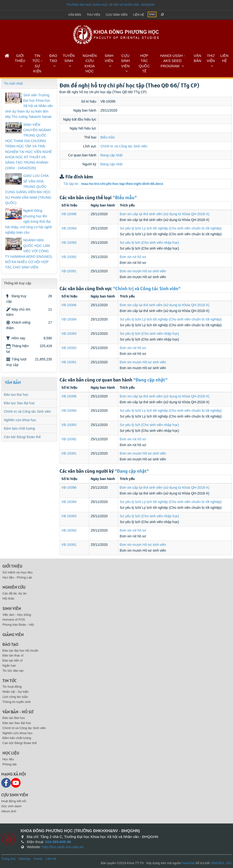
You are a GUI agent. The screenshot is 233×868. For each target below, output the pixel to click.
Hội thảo (8, 598)
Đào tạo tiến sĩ (12, 660)
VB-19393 (69, 243)
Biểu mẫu (108, 137)
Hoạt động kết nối (14, 801)
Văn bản (75, 15)
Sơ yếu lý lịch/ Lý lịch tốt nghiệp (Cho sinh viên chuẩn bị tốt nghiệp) (171, 228)
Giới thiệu (12, 566)
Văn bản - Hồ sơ (18, 712)
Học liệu (11, 753)
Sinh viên (12, 608)
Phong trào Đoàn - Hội (18, 625)
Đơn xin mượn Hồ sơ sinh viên (143, 271)
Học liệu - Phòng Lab (17, 577)
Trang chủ (8, 859)
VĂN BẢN (198, 58)
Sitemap (24, 859)
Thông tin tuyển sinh (17, 702)
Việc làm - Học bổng (17, 615)
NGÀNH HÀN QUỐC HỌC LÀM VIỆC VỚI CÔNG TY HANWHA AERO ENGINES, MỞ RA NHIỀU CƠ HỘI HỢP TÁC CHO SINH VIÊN (29, 254)
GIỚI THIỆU (20, 58)
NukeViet (189, 863)
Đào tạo (10, 644)
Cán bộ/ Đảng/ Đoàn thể (22, 437)
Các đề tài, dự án (15, 593)
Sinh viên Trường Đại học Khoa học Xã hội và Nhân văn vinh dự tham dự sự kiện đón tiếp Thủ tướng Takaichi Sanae (29, 106)
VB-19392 (69, 257)
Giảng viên (13, 635)
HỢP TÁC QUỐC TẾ (144, 63)
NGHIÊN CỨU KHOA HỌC (90, 63)
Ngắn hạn (9, 666)
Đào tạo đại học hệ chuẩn (20, 651)
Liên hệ (139, 15)
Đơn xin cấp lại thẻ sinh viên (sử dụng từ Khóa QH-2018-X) (165, 214)
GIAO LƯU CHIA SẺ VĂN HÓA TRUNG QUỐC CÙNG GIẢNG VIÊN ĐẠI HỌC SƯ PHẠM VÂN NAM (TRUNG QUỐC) (28, 189)
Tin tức (9, 681)
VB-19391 (69, 271)
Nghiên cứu (14, 587)
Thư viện (93, 15)
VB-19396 (69, 214)
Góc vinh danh (11, 806)
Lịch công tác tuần (15, 697)
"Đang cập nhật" (150, 380)
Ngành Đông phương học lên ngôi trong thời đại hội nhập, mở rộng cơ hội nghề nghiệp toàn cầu (28, 221)
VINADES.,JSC (221, 863)
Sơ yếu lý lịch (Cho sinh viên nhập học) (150, 243)
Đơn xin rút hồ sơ (133, 257)
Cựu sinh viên (117, 15)
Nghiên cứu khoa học (20, 420)
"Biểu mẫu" (125, 198)
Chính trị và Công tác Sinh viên (124, 146)
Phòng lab (10, 764)
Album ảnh (9, 811)
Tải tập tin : (113, 184)
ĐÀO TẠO (53, 58)
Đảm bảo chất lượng (19, 428)
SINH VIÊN (109, 58)
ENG (152, 14)
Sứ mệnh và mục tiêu (17, 572)
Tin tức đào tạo (13, 671)
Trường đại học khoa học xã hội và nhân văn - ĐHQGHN (110, 5)
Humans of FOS (14, 620)
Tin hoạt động (12, 687)
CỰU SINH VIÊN (125, 61)
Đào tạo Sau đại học (19, 403)
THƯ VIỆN (211, 58)
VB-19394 (69, 228)
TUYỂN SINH (69, 58)
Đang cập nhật (112, 155)
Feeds (38, 859)
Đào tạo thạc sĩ (13, 655)
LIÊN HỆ (224, 58)
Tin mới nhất (13, 84)
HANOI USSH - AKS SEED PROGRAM (172, 61)
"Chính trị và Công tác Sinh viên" (147, 289)
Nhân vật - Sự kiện (16, 692)
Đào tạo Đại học (16, 395)
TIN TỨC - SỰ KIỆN (37, 63)
